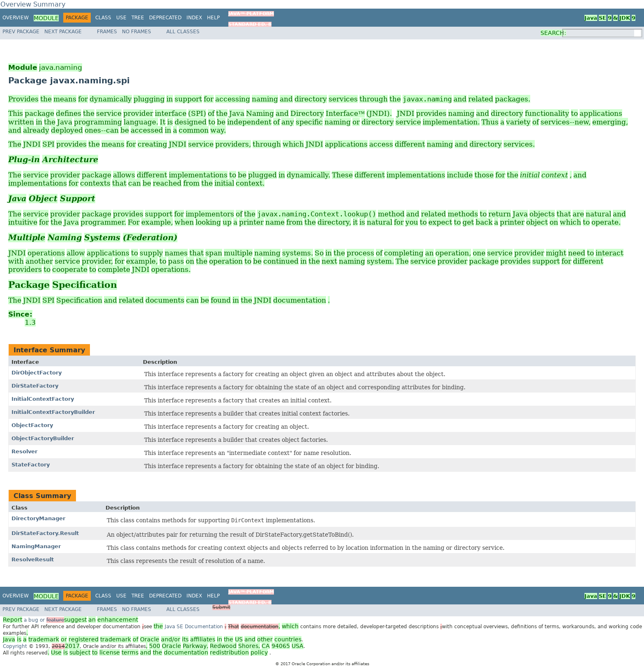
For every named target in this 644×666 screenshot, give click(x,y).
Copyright (15, 646)
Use (121, 18)
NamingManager (36, 546)
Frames (107, 32)
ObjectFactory (32, 425)
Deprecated (165, 18)
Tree (138, 18)
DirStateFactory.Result (45, 533)
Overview (16, 18)
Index (194, 18)
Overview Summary (33, 4)
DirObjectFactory (37, 373)
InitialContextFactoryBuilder (53, 412)
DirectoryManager (38, 518)
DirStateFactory (35, 386)
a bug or (70, 620)
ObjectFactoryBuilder (43, 438)
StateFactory (31, 465)
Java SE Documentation (195, 627)
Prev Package (21, 32)
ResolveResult (33, 559)
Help (213, 18)
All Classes (183, 32)
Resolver (24, 451)
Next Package (63, 32)
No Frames (137, 32)
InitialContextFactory (43, 399)
